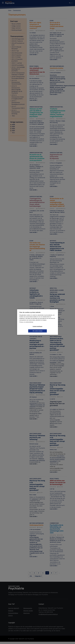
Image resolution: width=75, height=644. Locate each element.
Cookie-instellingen (27, 329)
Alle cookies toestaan (48, 329)
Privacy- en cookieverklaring (26, 324)
